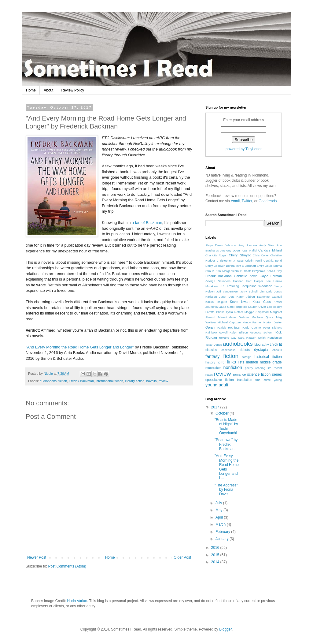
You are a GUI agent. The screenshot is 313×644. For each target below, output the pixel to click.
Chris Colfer (261, 255)
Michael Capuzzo (229, 322)
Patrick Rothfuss (228, 328)
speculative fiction (220, 380)
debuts (245, 350)
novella (152, 381)
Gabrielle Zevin (246, 276)
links (232, 362)
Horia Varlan (77, 601)
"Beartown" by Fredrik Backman (226, 444)
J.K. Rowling (230, 286)
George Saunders (218, 281)
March (221, 524)
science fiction (259, 374)
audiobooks (48, 381)
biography (261, 344)
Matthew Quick (262, 317)
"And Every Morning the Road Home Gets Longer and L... (227, 467)
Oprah (210, 327)
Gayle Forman (271, 276)
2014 (216, 562)
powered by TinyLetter (244, 149)
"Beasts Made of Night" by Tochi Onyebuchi (226, 426)
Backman (154, 223)
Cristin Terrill (254, 261)
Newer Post (37, 557)
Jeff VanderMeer (228, 291)
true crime (263, 380)
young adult (217, 385)
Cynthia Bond (273, 261)
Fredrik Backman (81, 381)
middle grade (271, 362)
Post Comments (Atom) (67, 566)
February (223, 532)
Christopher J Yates (230, 261)
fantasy (212, 356)
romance (239, 374)
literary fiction (135, 381)
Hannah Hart (242, 281)
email (235, 201)
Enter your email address (243, 120)
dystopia (261, 350)
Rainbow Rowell (217, 332)
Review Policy (73, 90)
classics (211, 350)
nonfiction (233, 367)
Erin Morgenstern (227, 271)
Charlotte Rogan (216, 255)
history (210, 362)
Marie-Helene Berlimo (234, 317)
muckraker (213, 368)
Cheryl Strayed (240, 255)
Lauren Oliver (257, 307)
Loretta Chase (215, 312)
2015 (216, 555)
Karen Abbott (246, 297)
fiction (63, 381)
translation (245, 380)
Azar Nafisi (249, 250)
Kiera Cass (262, 302)
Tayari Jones (214, 345)
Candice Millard (270, 250)
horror (221, 362)
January (223, 539)
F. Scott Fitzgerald (253, 271)
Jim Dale (266, 291)
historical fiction (268, 357)
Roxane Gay (228, 338)
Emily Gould (265, 266)
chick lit (276, 344)
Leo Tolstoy (274, 307)
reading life (263, 368)
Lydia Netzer (234, 312)
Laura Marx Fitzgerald (233, 307)
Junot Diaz (227, 297)
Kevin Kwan (240, 302)
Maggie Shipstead (257, 312)
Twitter (247, 201)
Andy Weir (267, 245)
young (278, 380)
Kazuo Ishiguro (216, 302)
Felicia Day (274, 271)
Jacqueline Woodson (257, 286)
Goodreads (268, 201)
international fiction (109, 381)
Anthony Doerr (230, 250)
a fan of (138, 223)
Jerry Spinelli (249, 291)
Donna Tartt (233, 266)
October (223, 413)
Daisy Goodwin (215, 266)
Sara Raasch (247, 338)
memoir (252, 362)
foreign (247, 357)
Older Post (182, 557)
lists (241, 362)
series (277, 374)
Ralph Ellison (239, 332)
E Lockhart (249, 266)
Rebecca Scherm (261, 332)
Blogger (225, 629)
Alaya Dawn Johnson (221, 245)
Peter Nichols (272, 328)
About (48, 90)
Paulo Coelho (251, 328)
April (220, 517)
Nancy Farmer (252, 322)
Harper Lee (263, 281)
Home (31, 90)
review (163, 381)
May (219, 510)
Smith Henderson (270, 338)
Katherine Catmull (269, 297)
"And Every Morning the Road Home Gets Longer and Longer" (80, 347)
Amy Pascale (248, 245)
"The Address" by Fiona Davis (226, 490)
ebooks (277, 350)
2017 (216, 407)
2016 (216, 548)
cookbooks (228, 350)
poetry (249, 368)
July (219, 503)
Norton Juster (273, 322)
